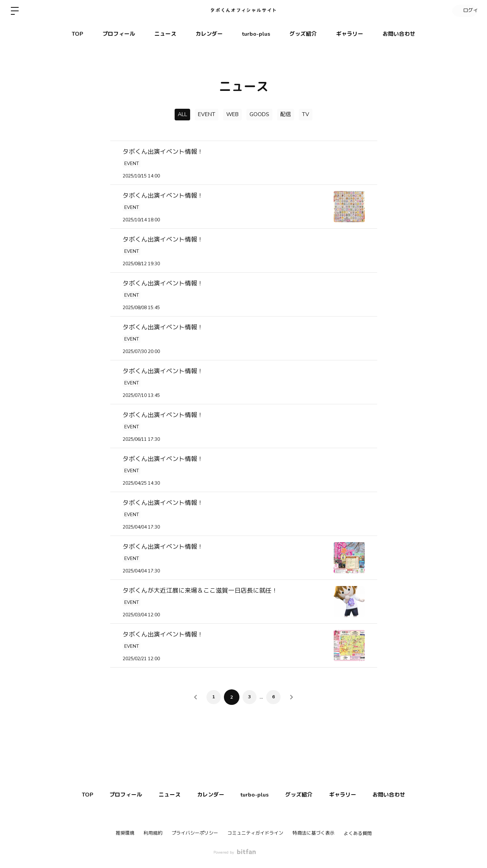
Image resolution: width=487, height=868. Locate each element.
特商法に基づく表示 (314, 833)
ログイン (464, 11)
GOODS (259, 114)
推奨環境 (125, 833)
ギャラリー (350, 34)
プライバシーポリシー (195, 833)
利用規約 (153, 833)
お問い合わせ (399, 34)
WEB (232, 114)
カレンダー (209, 34)
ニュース (165, 34)
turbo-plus (256, 34)
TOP (77, 34)
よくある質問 (358, 833)
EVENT (207, 114)
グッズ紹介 (303, 34)
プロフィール (119, 34)
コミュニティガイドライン (255, 833)
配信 (286, 114)
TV (306, 114)
